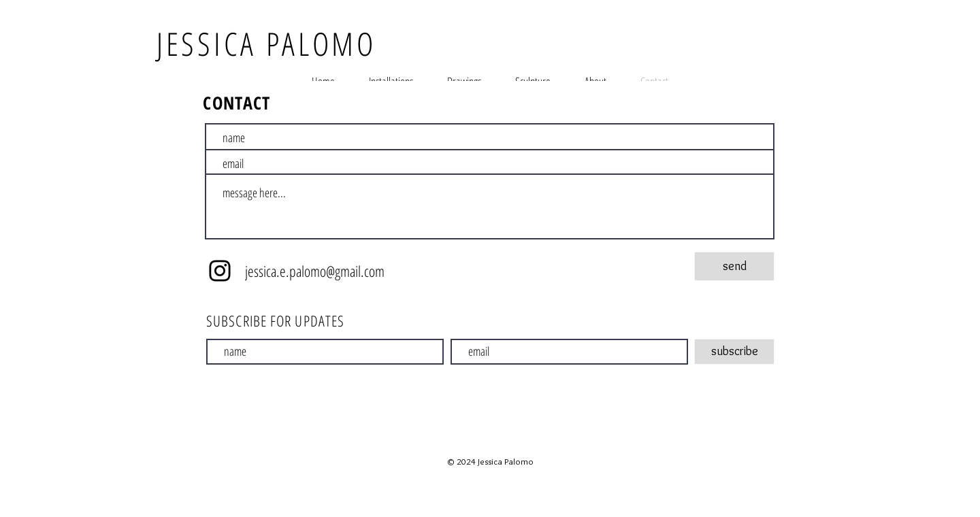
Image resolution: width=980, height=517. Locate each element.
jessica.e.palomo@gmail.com (315, 271)
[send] (734, 266)
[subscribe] (734, 352)
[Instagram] (220, 271)
